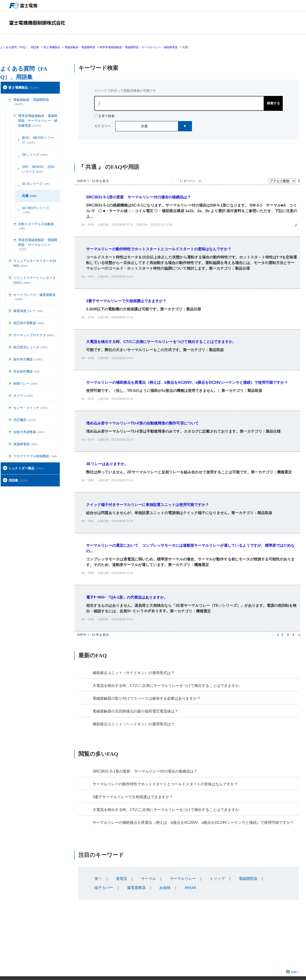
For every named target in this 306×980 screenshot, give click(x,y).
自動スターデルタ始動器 (36, 226)
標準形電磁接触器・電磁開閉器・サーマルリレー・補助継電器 (139, 47)
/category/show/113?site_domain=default (10, 347)
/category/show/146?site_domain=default (10, 420)
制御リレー (26, 383)
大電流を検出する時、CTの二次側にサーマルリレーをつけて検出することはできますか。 (168, 686)
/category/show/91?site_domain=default (10, 371)
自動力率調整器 (29, 432)
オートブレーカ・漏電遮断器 (34, 297)
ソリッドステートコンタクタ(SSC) (34, 280)
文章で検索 (106, 116)
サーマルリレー (183, 879)
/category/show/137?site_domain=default (15, 116)
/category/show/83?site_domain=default (10, 396)
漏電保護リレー (28, 311)
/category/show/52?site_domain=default (10, 408)
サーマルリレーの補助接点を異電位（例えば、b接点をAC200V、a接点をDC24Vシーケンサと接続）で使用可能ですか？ (193, 822)
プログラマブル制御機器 (35, 456)
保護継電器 (26, 444)
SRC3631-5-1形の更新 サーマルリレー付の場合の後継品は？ (145, 771)
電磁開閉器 (248, 879)
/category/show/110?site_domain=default (10, 323)
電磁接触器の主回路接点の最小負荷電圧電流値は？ (135, 711)
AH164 (190, 888)
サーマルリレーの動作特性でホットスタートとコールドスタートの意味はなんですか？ (165, 784)
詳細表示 (187, 211)
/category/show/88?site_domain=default (10, 261)
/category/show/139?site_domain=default (15, 224)
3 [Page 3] (288, 635)
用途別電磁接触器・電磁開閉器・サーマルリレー (38, 244)
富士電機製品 (52, 47)
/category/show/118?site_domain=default (10, 311)
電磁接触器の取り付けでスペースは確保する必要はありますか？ (147, 698)
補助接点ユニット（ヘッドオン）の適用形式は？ (134, 724)
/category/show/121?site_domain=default (10, 444)
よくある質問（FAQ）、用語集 (20, 47)
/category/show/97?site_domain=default (10, 384)
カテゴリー (102, 126)
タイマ (23, 396)
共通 (29, 196)
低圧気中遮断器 (29, 323)
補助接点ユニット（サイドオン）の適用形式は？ (134, 673)
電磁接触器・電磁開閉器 (80, 47)
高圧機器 (25, 420)
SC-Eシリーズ (36, 184)
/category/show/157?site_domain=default (10, 359)
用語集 (18, 480)
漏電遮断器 (136, 888)
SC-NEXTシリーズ (35, 210)
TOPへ (295, 972)
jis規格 (165, 888)
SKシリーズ (35, 155)
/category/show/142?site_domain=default (15, 240)
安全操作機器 (27, 371)
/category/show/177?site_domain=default (10, 295)
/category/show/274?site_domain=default (5, 480)
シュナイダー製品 (26, 468)
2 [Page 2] (282, 635)
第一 (98, 879)
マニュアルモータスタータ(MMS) (35, 263)
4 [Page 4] (293, 635)
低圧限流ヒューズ (30, 347)
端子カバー (104, 888)
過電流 (121, 879)
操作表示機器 (28, 359)
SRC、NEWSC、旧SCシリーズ (39, 169)
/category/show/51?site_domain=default (5, 88)
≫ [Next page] (299, 635)
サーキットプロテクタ (34, 335)
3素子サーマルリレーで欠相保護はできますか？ (133, 797)
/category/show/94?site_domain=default (10, 432)
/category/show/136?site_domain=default (10, 100)
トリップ (217, 879)
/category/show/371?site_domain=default (5, 468)
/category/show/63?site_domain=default (10, 335)
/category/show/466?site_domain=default (10, 456)
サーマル (148, 879)
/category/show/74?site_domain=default (10, 278)
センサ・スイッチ (30, 408)
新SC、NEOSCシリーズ (38, 140)
